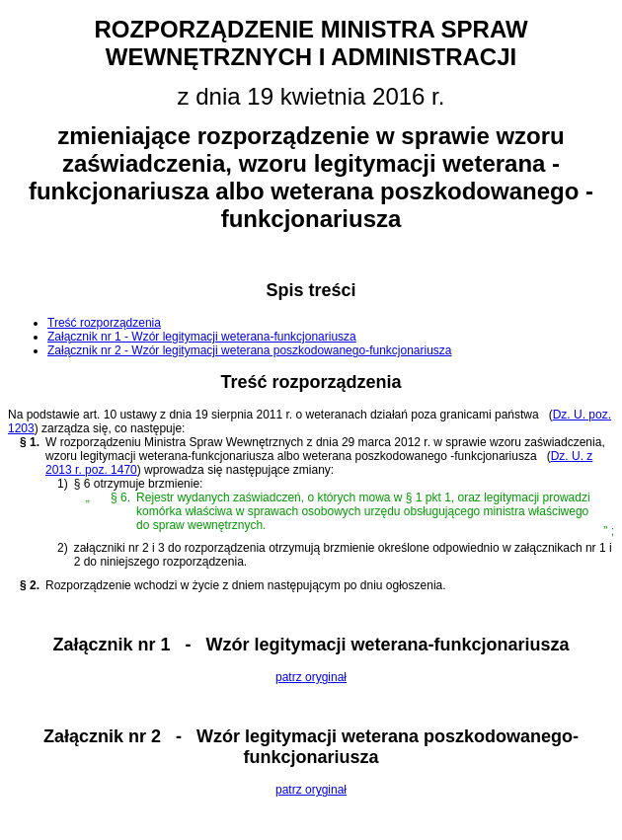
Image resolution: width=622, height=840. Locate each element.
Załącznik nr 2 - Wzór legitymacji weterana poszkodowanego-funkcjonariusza (250, 350)
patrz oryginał (311, 677)
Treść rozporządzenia (104, 323)
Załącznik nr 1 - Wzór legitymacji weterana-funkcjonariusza (202, 337)
